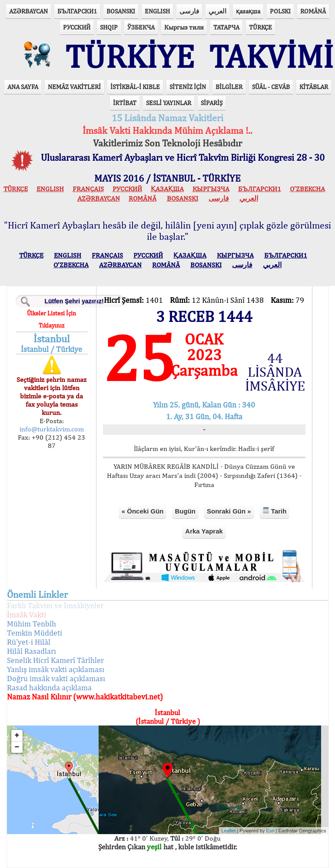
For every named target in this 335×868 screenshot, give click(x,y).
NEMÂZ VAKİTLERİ (74, 87)
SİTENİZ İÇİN (188, 87)
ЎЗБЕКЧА (141, 27)
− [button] (17, 747)
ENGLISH (157, 11)
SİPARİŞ (212, 103)
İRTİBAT (125, 103)
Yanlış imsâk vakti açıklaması (56, 669)
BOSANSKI (121, 11)
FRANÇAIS (88, 189)
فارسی (189, 11)
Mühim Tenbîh (32, 624)
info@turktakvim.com (52, 429)
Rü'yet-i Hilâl (29, 642)
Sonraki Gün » (229, 511)
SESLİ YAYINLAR (169, 103)
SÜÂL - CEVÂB (271, 87)
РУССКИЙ (77, 27)
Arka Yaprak (204, 531)
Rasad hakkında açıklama (49, 687)
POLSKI (280, 11)
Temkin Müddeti (35, 633)
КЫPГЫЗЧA (211, 189)
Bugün (185, 511)
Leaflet (228, 831)
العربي (217, 11)
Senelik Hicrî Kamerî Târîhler (55, 660)
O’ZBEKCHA (307, 189)
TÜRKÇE (260, 27)
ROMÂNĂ (313, 11)
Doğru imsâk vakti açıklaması (56, 678)
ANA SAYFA (23, 87)
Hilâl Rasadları (32, 651)
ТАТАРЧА (226, 27)
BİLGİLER (229, 87)
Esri (270, 831)
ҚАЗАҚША (167, 189)
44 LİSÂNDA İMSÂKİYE (275, 372)
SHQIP (109, 27)
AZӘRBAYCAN (28, 11)
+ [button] (17, 735)
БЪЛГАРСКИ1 (77, 11)
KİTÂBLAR (314, 87)
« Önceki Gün (143, 511)
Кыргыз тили (184, 27)
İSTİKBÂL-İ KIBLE (135, 87)
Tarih (275, 511)
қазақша (248, 11)
